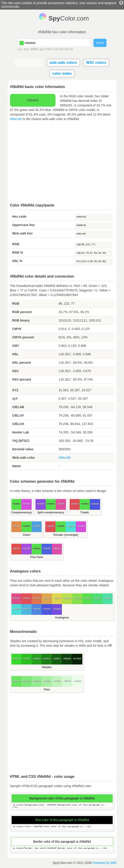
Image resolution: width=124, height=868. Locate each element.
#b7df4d (67, 598)
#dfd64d (57, 598)
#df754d (37, 598)
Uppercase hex (24, 225)
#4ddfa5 (108, 598)
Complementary (22, 513)
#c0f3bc (57, 681)
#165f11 (57, 659)
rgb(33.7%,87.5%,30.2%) (94, 253)
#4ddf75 (97, 598)
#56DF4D (94, 226)
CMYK (17, 329)
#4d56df (95, 504)
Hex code (19, 216)
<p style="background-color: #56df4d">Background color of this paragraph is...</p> (62, 805)
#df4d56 (75, 504)
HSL (15, 354)
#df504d (16, 549)
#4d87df (37, 609)
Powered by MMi (104, 863)
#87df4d (77, 598)
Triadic (85, 513)
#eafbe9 (77, 681)
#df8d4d (16, 526)
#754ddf (57, 609)
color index (62, 73)
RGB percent (22, 312)
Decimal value (23, 449)
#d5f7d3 (67, 681)
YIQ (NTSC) (21, 441)
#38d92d (16, 659)
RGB (16, 244)
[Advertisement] (62, 162)
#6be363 (16, 681)
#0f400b (67, 659)
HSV (16, 371)
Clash (27, 535)
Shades (47, 667)
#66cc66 (16, 119)
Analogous (62, 618)
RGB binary (21, 320)
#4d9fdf (37, 526)
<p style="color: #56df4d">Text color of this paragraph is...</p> (62, 827)
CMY (16, 346)
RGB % (18, 252)
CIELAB (18, 407)
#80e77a (27, 681)
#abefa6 (47, 681)
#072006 (77, 659)
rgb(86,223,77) (94, 245)
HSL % (17, 261)
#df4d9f (61, 504)
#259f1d (37, 659)
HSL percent (22, 363)
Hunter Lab (21, 432)
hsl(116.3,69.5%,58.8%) (94, 262)
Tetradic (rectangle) (66, 535)
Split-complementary (51, 513)
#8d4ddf (41, 504)
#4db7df (27, 609)
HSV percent (22, 379)
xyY (15, 399)
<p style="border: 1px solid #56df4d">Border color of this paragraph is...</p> (62, 849)
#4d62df (47, 549)
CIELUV (18, 415)
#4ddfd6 (71, 526)
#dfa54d (47, 598)
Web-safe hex (23, 233)
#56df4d (94, 217)
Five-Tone (37, 557)
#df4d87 (16, 598)
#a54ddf (27, 549)
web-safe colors (63, 63)
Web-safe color (24, 458)
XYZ (15, 390)
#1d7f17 (47, 659)
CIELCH (18, 424)
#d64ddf (27, 504)
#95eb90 (37, 681)
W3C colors (96, 63)
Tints (47, 690)
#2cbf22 (26, 659)
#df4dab (57, 549)
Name (17, 466)
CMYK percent (23, 337)
